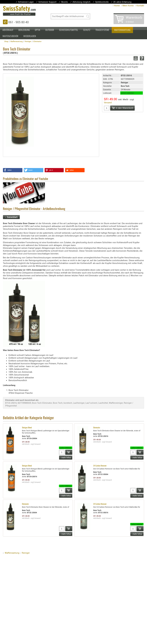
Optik (38, 30)
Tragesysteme (102, 30)
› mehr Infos (66, 458)
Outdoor (50, 30)
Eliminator (97, 428)
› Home (116, 5)
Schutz (87, 30)
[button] (13, 170)
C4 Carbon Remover (100, 466)
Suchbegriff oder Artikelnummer (68, 16)
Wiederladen (30, 36)
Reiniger (26, 553)
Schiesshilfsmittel (69, 30)
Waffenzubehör (10, 36)
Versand (108, 102)
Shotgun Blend (27, 428)
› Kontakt (140, 5)
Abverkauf (8, 30)
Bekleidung (24, 30)
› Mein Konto (127, 5)
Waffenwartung (122, 30)
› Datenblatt (11, 217)
